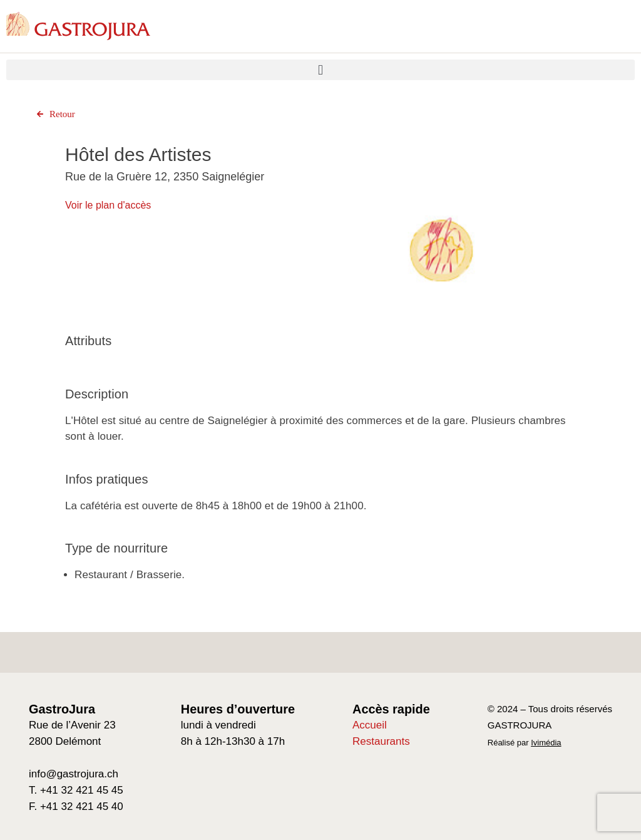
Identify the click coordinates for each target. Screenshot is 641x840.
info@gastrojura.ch (74, 774)
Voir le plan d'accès (108, 205)
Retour (54, 114)
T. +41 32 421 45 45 (76, 790)
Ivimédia (546, 743)
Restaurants (381, 741)
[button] (320, 70)
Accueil (370, 725)
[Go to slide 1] (442, 350)
